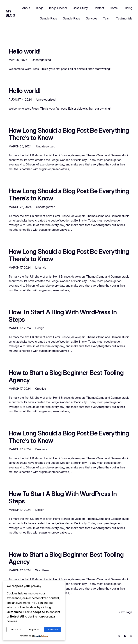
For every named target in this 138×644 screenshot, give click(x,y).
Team (107, 18)
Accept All (53, 629)
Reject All (34, 629)
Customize (15, 629)
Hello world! (25, 51)
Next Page (125, 612)
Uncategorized (41, 60)
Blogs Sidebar (58, 8)
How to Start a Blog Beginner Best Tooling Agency (66, 376)
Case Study (80, 8)
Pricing (128, 8)
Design (40, 328)
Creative (41, 389)
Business (41, 449)
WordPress (42, 570)
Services (92, 18)
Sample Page (49, 18)
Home (114, 8)
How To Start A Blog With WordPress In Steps (63, 316)
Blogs (40, 8)
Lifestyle (41, 267)
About (26, 8)
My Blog (10, 13)
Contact (99, 8)
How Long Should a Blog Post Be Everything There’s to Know (69, 134)
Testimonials (124, 18)
